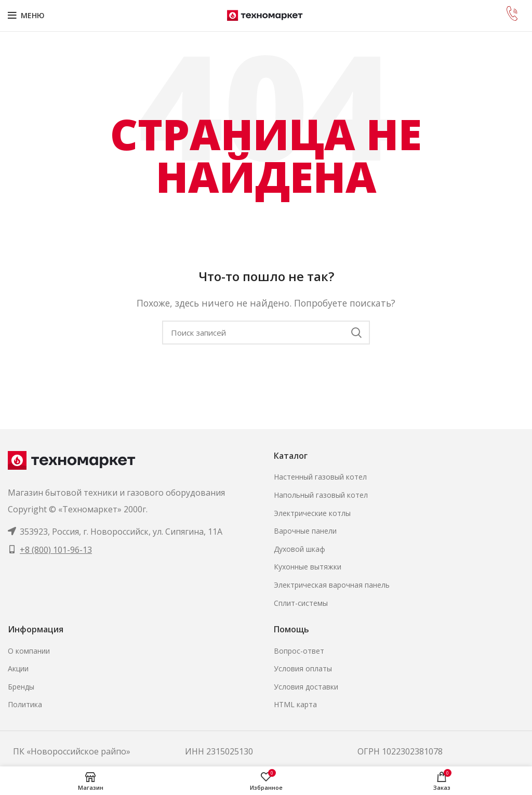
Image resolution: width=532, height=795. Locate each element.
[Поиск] (266, 333)
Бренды (21, 687)
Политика (25, 704)
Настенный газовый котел (320, 477)
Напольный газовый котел (321, 495)
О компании (29, 651)
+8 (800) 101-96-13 (56, 550)
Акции (18, 668)
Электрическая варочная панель (332, 585)
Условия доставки (306, 687)
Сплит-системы (301, 603)
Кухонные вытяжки (308, 567)
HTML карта (295, 704)
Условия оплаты (303, 668)
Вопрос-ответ (299, 651)
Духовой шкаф (300, 549)
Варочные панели (305, 531)
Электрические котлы (312, 513)
